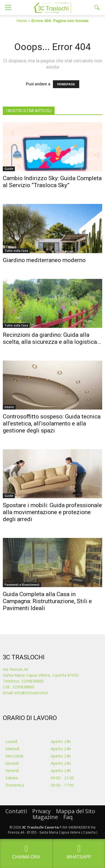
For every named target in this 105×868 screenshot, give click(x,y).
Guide (9, 169)
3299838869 (23, 687)
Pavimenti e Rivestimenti (22, 585)
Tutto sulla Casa (16, 251)
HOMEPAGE (66, 84)
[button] (97, 8)
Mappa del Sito (76, 811)
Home (22, 21)
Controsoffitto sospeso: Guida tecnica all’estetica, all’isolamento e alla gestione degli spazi (52, 424)
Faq (68, 817)
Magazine (45, 817)
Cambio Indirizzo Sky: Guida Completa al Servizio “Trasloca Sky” (52, 182)
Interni (9, 407)
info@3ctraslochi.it (31, 693)
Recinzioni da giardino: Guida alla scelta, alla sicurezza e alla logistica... (52, 338)
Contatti (16, 811)
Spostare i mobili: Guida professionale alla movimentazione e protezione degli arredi (52, 512)
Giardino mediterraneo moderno (44, 260)
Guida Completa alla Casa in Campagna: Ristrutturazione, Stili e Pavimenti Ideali (47, 601)
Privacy (41, 811)
